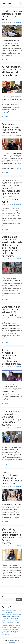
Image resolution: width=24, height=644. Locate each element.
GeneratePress (12, 642)
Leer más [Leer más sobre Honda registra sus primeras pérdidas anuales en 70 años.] (14, 55)
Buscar (4, 597)
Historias (6, 229)
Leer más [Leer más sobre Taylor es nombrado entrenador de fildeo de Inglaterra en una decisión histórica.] (5, 400)
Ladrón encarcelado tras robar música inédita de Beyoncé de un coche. (12, 478)
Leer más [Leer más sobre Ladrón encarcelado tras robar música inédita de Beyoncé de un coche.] (17, 518)
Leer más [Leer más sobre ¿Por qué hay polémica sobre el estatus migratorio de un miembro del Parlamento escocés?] (9, 579)
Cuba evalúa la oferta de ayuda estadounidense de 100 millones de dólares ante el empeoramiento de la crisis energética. (12, 246)
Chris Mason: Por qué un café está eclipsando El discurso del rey (11, 311)
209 (8, 590)
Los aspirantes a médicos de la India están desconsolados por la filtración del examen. (12, 418)
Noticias (6, 59)
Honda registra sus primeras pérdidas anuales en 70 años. (12, 15)
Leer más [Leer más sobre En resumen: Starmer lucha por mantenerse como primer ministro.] (19, 168)
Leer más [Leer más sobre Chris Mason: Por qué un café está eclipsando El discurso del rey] (8, 338)
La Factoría (6, 3)
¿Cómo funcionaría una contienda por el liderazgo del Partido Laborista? (12, 71)
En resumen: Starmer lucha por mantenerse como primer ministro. (12, 128)
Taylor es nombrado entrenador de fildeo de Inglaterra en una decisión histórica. (11, 357)
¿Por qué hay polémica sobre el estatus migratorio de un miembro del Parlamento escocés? (12, 536)
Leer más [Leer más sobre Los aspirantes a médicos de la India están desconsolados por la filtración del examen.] (7, 461)
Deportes (6, 404)
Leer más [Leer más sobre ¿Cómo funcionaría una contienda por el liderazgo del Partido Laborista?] (5, 113)
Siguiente (13, 590)
